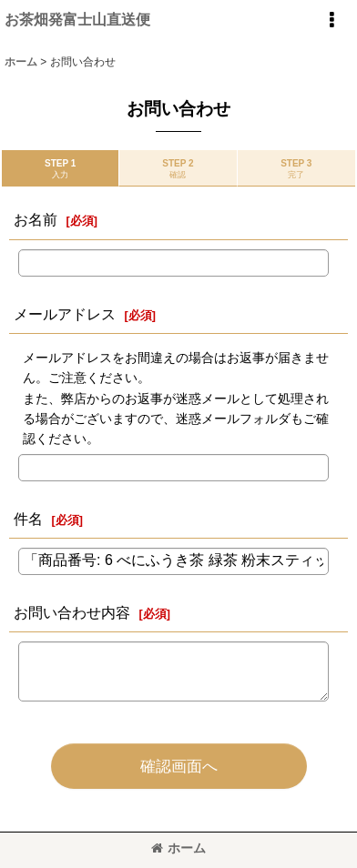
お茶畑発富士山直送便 (77, 19)
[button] (331, 20)
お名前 (36, 219)
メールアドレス (65, 314)
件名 (28, 519)
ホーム (178, 848)
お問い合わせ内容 (72, 612)
